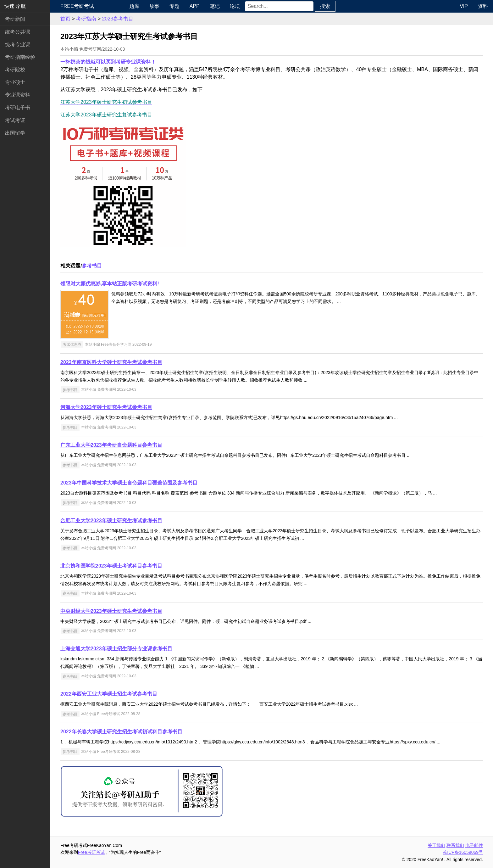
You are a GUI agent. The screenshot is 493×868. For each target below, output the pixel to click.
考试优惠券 (72, 344)
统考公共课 (18, 32)
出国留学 (15, 133)
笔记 (215, 6)
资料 (483, 6)
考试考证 (15, 120)
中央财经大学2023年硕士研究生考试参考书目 (111, 611)
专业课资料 (18, 95)
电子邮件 (474, 845)
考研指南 (86, 19)
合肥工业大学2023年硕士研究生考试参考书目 (111, 521)
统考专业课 (18, 45)
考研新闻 (15, 19)
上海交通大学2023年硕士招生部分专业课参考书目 (116, 649)
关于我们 (436, 845)
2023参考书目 (118, 19)
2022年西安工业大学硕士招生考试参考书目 (109, 694)
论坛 (235, 6)
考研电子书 (18, 107)
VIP (464, 6)
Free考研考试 (77, 6)
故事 (154, 6)
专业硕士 (15, 82)
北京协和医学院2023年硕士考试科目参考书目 (111, 566)
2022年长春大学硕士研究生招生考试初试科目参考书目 (121, 732)
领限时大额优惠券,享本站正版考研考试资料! (110, 284)
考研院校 (15, 70)
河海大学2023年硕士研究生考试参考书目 (106, 407)
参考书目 (92, 266)
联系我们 (455, 845)
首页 (65, 19)
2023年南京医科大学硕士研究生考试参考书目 (111, 362)
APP (195, 6)
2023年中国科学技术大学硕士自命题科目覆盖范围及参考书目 (129, 483)
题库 (134, 6)
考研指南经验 (20, 57)
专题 (174, 6)
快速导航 (15, 6)
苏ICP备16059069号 (463, 852)
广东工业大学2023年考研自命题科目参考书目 (111, 445)
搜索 (325, 6)
